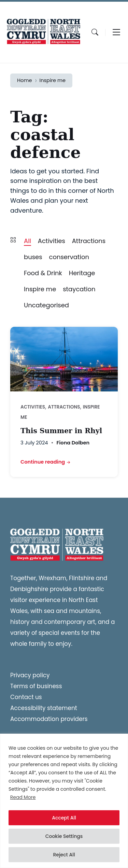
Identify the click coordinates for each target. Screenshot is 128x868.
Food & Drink (43, 273)
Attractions (89, 241)
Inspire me (53, 80)
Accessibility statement (44, 708)
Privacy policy (30, 675)
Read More (23, 797)
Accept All (64, 818)
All (27, 241)
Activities (52, 241)
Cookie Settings (64, 836)
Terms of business (36, 686)
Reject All (64, 855)
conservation (69, 257)
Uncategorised (46, 305)
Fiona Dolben (73, 443)
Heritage (82, 273)
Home (25, 80)
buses (33, 257)
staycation (79, 289)
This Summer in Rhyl (61, 431)
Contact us (26, 697)
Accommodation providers (49, 719)
